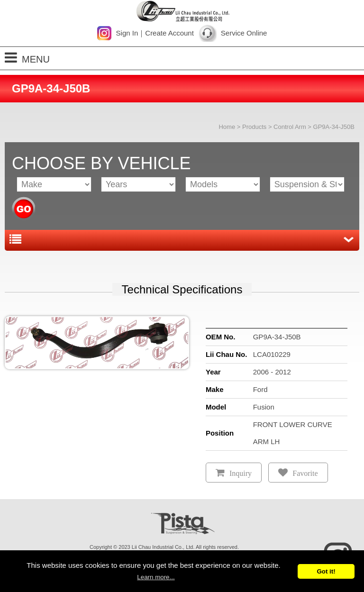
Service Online (244, 33)
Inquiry (241, 473)
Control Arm (290, 127)
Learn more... (156, 577)
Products (254, 127)
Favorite (305, 473)
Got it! (326, 571)
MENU (27, 58)
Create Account (169, 33)
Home (227, 127)
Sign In (127, 33)
